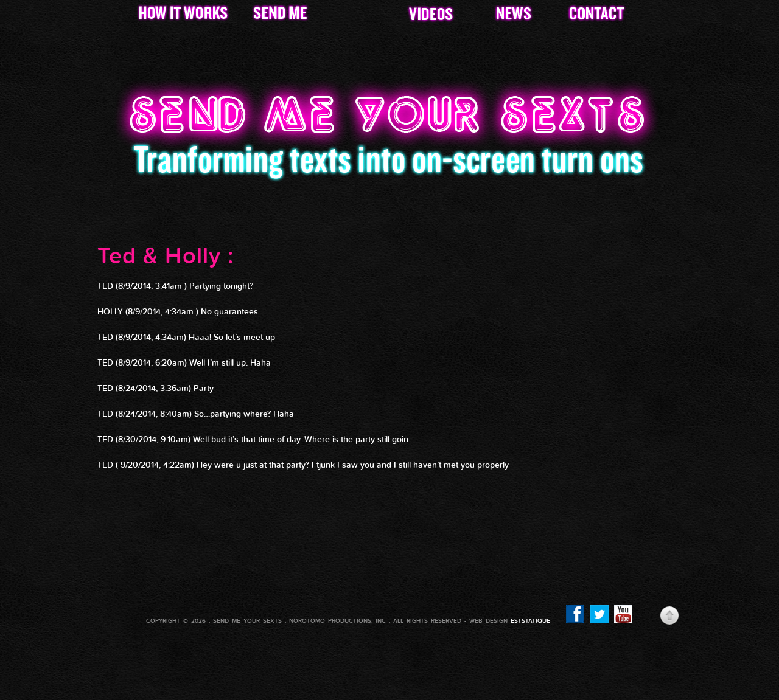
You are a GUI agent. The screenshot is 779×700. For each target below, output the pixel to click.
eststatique (530, 621)
